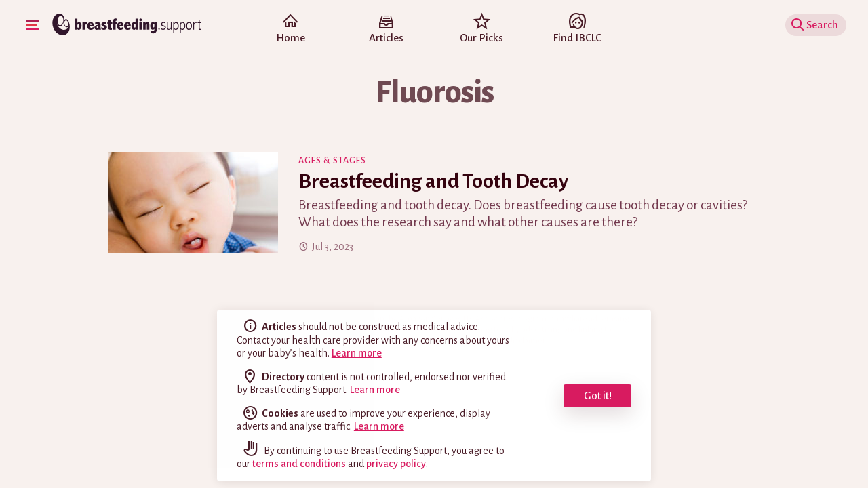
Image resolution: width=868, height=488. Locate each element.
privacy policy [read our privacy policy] (396, 464)
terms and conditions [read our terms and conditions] (299, 464)
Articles (386, 30)
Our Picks (482, 30)
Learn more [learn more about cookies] (379, 426)
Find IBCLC (577, 30)
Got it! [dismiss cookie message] (598, 395)
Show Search (818, 25)
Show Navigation (35, 24)
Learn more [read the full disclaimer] (357, 353)
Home (291, 30)
